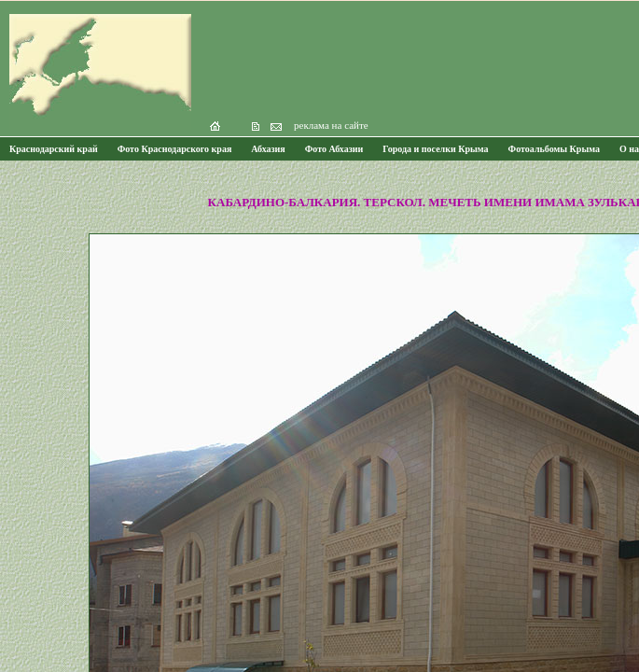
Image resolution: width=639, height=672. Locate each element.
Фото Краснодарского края (175, 149)
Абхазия (268, 149)
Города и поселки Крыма (435, 149)
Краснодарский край (54, 149)
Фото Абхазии (334, 149)
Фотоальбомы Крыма (554, 149)
